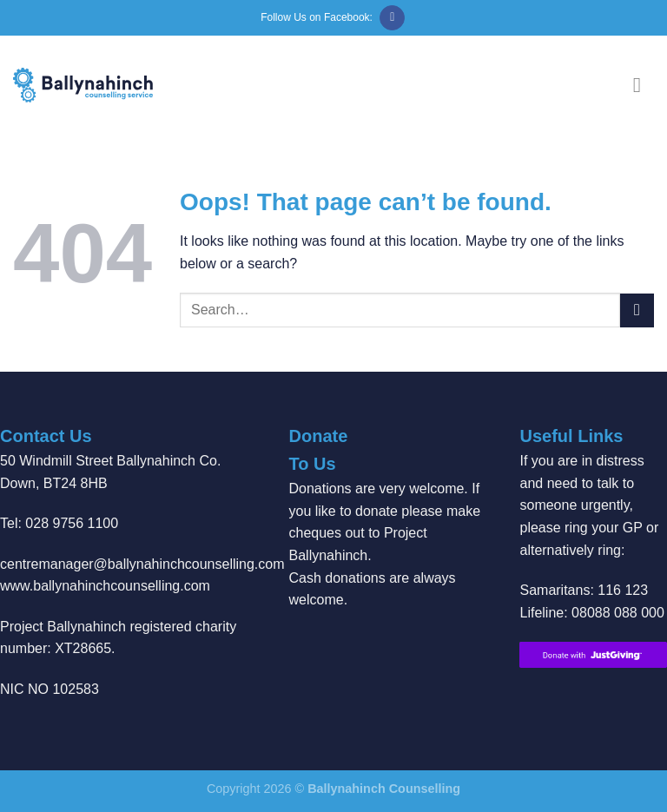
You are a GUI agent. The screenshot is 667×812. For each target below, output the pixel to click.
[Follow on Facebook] (392, 18)
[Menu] (644, 85)
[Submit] (637, 310)
